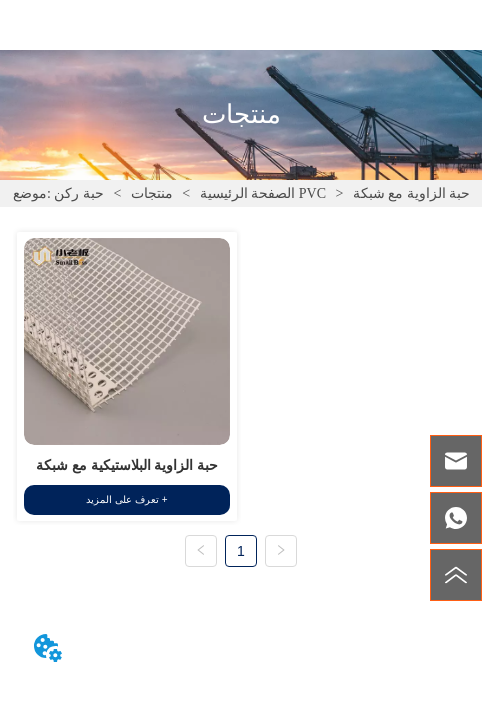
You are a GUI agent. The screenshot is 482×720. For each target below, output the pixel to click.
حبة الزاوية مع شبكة (409, 193)
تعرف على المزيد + (126, 499)
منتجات (151, 193)
